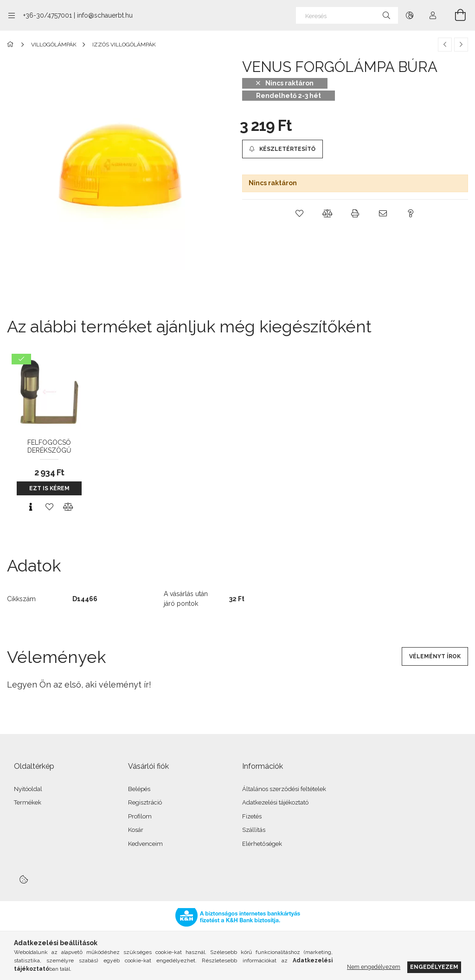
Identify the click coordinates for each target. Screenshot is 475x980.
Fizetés (252, 816)
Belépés (139, 789)
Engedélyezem (434, 967)
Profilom (140, 816)
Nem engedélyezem (374, 967)
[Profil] (433, 15)
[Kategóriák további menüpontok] (12, 15)
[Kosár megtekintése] (455, 15)
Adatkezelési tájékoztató (275, 802)
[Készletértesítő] (282, 149)
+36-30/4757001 (48, 15)
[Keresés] (347, 15)
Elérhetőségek (262, 844)
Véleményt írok (435, 656)
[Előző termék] (445, 45)
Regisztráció (145, 802)
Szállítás (254, 830)
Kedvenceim (145, 844)
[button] (300, 214)
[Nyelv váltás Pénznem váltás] (410, 15)
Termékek (28, 802)
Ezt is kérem (49, 488)
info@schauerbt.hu (105, 15)
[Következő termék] (461, 45)
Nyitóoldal (28, 789)
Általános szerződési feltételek (284, 789)
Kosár (136, 830)
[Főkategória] (12, 45)
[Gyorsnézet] (31, 507)
